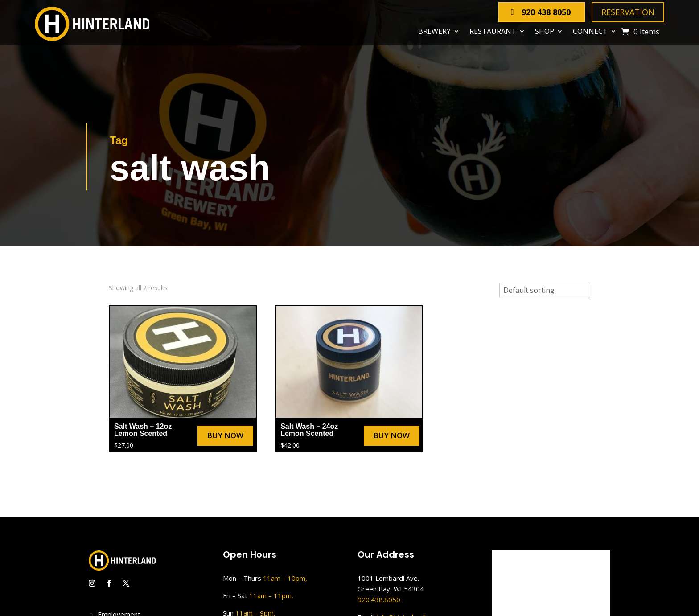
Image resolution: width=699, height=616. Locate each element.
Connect (590, 32)
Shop (545, 32)
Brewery (434, 32)
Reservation (628, 12)
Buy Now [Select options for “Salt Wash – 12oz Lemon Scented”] (225, 435)
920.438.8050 (379, 600)
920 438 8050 (546, 12)
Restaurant (493, 32)
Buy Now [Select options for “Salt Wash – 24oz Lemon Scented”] (391, 435)
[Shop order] (545, 290)
